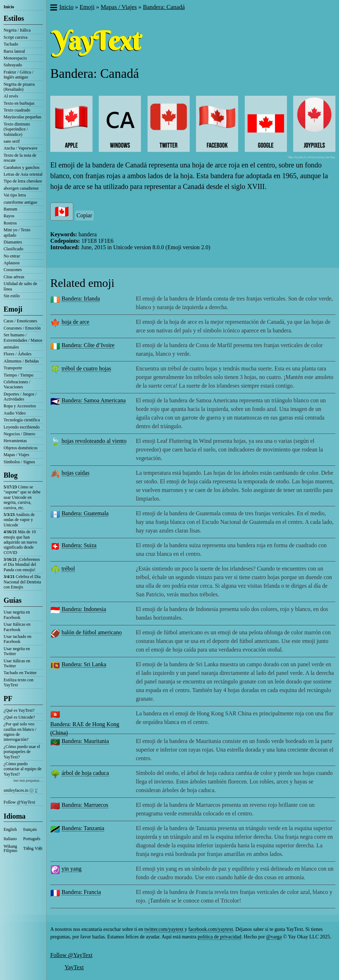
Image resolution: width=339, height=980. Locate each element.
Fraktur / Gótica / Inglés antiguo (18, 75)
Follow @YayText (19, 802)
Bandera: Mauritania (85, 741)
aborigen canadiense (21, 188)
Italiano (10, 839)
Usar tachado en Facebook (17, 639)
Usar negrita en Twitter (17, 651)
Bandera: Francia (81, 892)
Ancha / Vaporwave (20, 148)
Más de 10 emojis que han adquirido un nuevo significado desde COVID (20, 542)
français (30, 829)
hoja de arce (75, 322)
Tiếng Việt (33, 848)
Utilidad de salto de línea (20, 286)
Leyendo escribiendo (22, 427)
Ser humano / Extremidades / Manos (23, 337)
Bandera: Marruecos (85, 805)
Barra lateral (14, 51)
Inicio (9, 7)
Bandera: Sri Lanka (84, 664)
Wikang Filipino (10, 848)
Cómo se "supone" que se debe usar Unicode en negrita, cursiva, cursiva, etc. (22, 497)
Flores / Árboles (17, 354)
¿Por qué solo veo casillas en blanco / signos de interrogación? (20, 732)
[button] (53, 8)
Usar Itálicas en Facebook (17, 627)
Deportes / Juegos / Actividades (20, 397)
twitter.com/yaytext (164, 929)
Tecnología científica (22, 420)
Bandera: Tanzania (83, 828)
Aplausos (12, 263)
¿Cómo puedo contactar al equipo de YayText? (23, 769)
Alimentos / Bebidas (21, 361)
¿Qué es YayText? (19, 710)
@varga (274, 937)
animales (11, 347)
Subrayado (13, 65)
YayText (74, 967)
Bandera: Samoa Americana (94, 400)
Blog (11, 475)
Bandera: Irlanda (81, 299)
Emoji (13, 309)
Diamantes (13, 242)
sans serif (12, 141)
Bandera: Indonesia (84, 609)
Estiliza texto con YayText (18, 682)
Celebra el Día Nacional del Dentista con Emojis (22, 582)
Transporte (13, 368)
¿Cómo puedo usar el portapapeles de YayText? (22, 752)
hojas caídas (75, 473)
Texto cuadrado (17, 110)
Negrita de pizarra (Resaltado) (19, 87)
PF (8, 699)
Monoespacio (15, 58)
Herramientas (15, 441)
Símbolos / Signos (19, 462)
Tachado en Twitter (20, 673)
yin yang (71, 869)
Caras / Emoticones (20, 321)
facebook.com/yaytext (211, 929)
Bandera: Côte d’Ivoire (88, 345)
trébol (68, 569)
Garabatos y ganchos (22, 167)
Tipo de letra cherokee (23, 181)
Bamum (10, 209)
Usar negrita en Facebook (17, 615)
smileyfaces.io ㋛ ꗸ (20, 790)
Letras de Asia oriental (23, 174)
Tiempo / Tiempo (18, 375)
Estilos (14, 18)
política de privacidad (220, 937)
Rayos (9, 216)
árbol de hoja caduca (85, 773)
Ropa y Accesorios (20, 406)
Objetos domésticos (20, 448)
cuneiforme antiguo (20, 202)
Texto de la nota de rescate (20, 158)
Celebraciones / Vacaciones (17, 384)
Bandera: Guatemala (85, 513)
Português (32, 839)
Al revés (11, 96)
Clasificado (13, 249)
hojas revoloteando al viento (94, 441)
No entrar (12, 256)
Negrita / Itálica (17, 30)
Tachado (11, 44)
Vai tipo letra (15, 195)
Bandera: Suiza (79, 545)
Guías (13, 600)
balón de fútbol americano (92, 632)
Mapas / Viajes (16, 455)
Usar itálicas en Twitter (17, 663)
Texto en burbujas (19, 103)
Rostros (10, 223)
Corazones (13, 270)
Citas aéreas (14, 277)
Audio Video (15, 413)
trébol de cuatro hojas (86, 368)
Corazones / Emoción (22, 328)
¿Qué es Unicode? (19, 717)
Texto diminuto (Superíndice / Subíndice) (17, 129)
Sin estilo (12, 296)
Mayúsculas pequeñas (22, 117)
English (10, 829)
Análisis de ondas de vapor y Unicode (19, 520)
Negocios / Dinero (19, 434)
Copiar (84, 215)
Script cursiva (15, 37)
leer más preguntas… (28, 780)
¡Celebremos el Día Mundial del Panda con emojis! (22, 565)
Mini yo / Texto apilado (17, 232)
